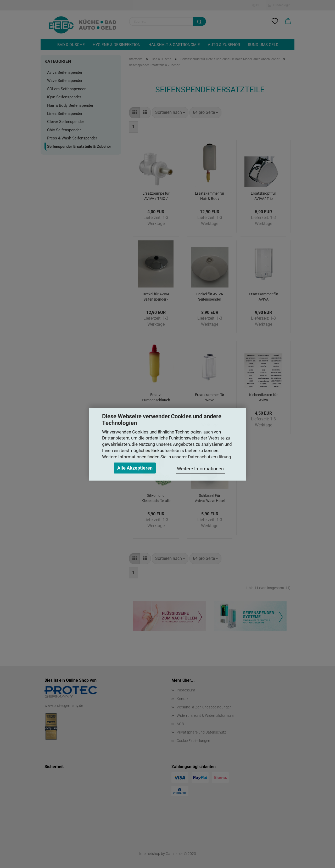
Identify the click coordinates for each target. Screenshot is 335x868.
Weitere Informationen (200, 469)
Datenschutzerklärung (210, 457)
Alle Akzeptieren (135, 468)
